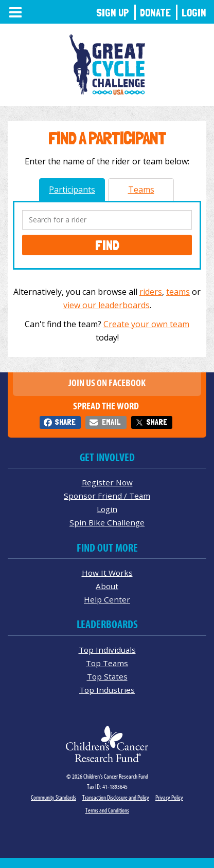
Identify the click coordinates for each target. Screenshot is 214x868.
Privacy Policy (169, 797)
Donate (155, 13)
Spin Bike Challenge (107, 522)
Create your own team (146, 324)
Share (65, 422)
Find (107, 245)
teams (178, 292)
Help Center (107, 599)
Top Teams (107, 663)
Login (194, 13)
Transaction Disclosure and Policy (116, 797)
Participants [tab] (72, 190)
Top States (107, 676)
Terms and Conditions (107, 810)
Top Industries (107, 690)
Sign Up (113, 13)
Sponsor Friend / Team (107, 496)
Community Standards (53, 797)
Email (111, 422)
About (107, 586)
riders (151, 292)
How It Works (107, 573)
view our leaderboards (106, 305)
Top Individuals (107, 650)
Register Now (107, 482)
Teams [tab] (141, 190)
